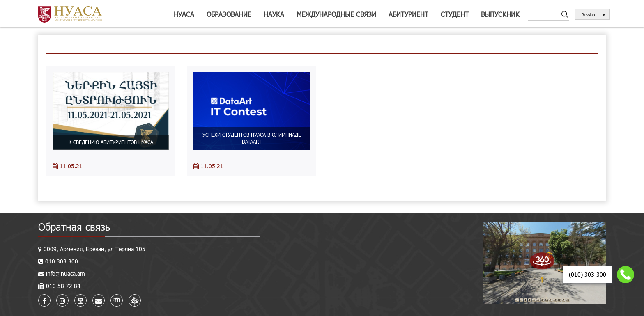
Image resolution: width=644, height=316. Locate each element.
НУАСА (184, 14)
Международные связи (336, 14)
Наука (274, 14)
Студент (455, 14)
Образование (229, 14)
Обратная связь (74, 227)
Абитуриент (408, 14)
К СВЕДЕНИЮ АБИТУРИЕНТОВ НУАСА (111, 142)
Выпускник (500, 14)
